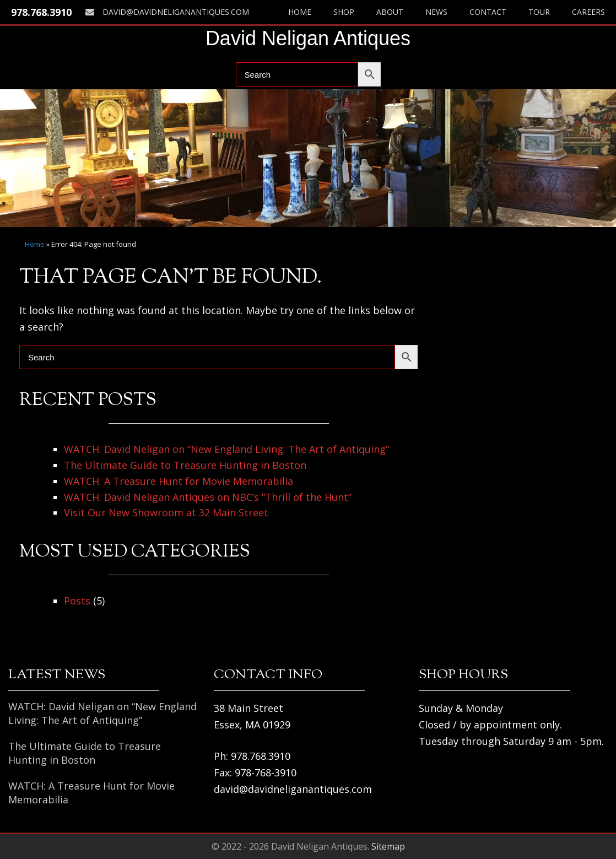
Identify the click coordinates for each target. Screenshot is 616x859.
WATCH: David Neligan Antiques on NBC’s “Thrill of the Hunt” (208, 497)
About (390, 12)
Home (300, 12)
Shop (344, 12)
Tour (539, 12)
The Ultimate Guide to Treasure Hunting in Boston (185, 465)
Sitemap (388, 846)
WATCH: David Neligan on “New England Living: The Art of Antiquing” (226, 449)
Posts (77, 601)
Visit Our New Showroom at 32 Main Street (166, 512)
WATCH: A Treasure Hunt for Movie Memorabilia (179, 481)
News (436, 12)
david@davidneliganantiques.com (167, 12)
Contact (488, 12)
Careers (588, 12)
